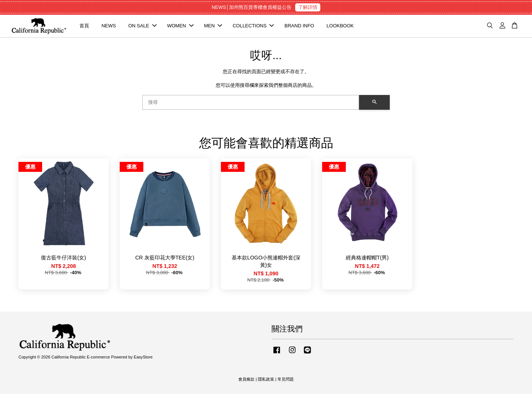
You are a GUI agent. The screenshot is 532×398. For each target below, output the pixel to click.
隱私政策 (266, 384)
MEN (213, 28)
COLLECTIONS (253, 28)
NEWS (109, 28)
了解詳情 (308, 7)
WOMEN (180, 28)
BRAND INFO (299, 28)
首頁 (84, 28)
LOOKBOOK (340, 28)
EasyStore (143, 361)
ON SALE (142, 28)
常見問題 (286, 384)
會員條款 (246, 384)
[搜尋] (251, 106)
